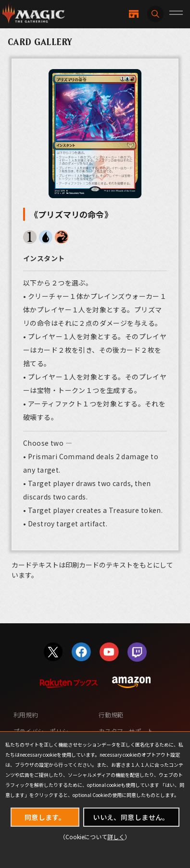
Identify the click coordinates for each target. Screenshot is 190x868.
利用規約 (25, 715)
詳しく (116, 837)
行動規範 (111, 715)
